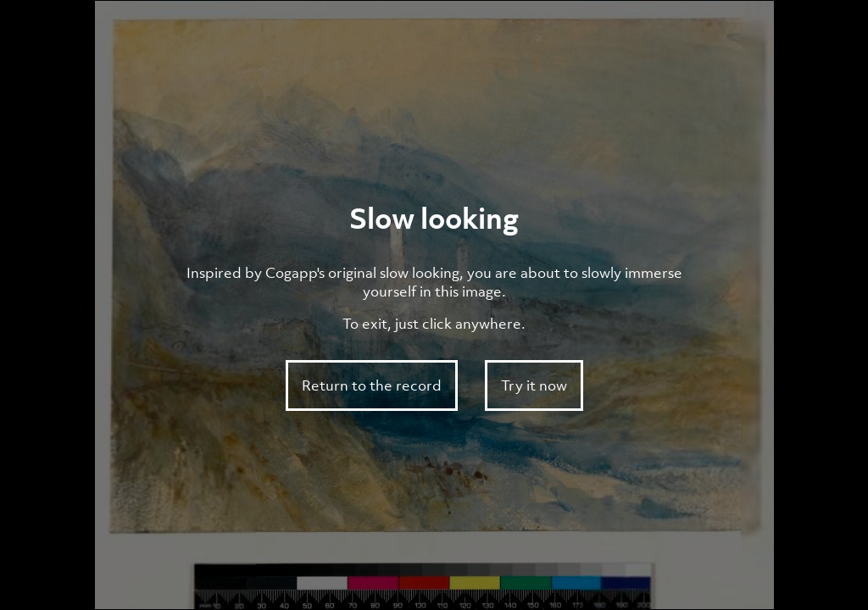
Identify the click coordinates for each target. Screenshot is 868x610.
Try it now (534, 385)
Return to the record (372, 385)
